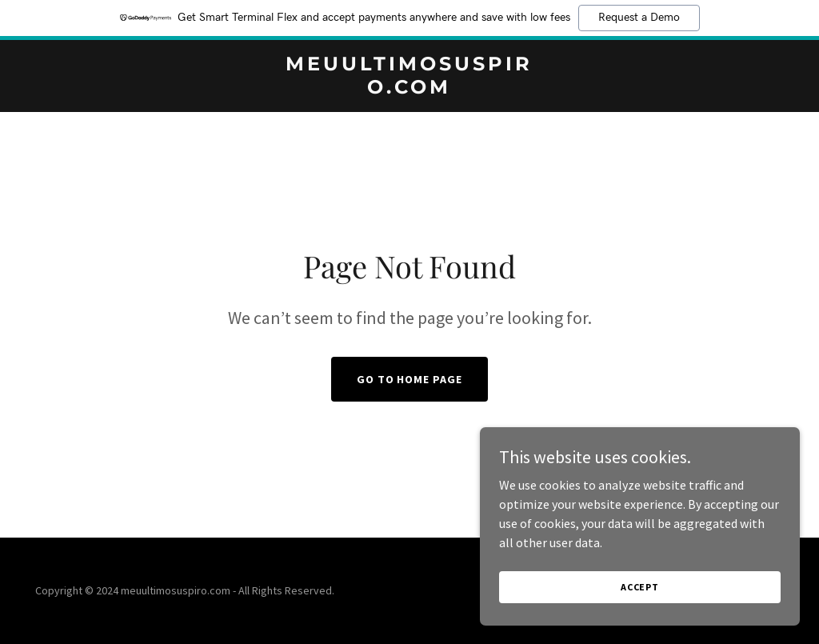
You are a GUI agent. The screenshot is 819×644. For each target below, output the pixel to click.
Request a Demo (639, 18)
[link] (409, 89)
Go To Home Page (410, 379)
